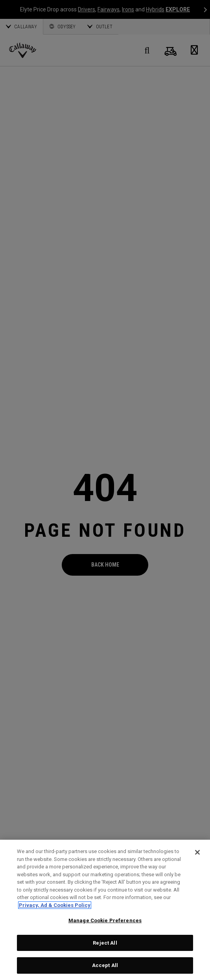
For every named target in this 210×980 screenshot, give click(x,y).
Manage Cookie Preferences (105, 920)
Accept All (105, 965)
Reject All (105, 943)
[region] (105, 910)
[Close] (197, 852)
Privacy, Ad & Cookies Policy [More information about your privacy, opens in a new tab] (55, 905)
